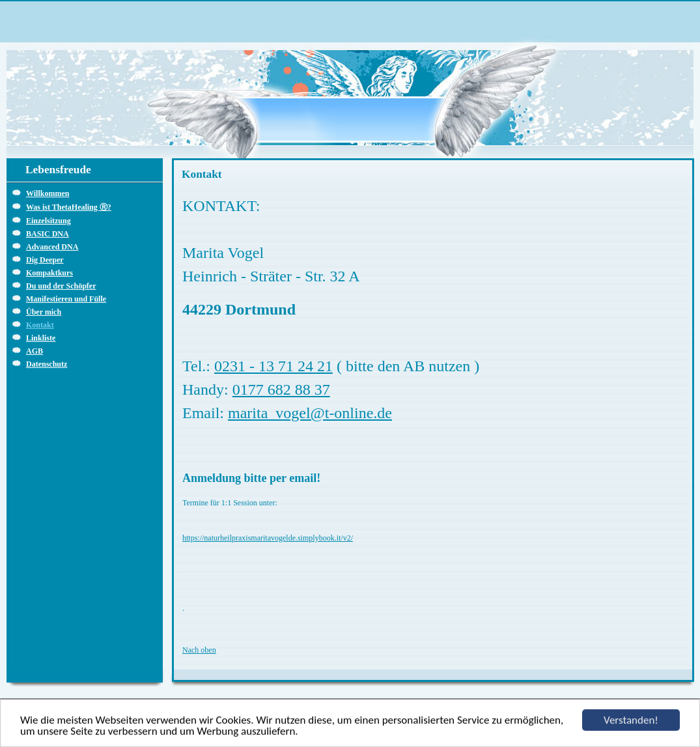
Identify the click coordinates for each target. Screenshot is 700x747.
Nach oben (199, 650)
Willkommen (48, 193)
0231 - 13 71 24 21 (273, 366)
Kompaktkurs (49, 273)
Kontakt (40, 325)
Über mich (44, 312)
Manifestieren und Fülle (66, 299)
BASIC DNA (48, 234)
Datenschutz (47, 364)
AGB (35, 351)
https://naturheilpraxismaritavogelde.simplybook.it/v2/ (268, 538)
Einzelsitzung (49, 221)
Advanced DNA (52, 247)
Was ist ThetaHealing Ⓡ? (69, 207)
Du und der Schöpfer (61, 286)
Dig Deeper (45, 260)
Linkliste (41, 338)
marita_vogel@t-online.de (310, 413)
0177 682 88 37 (281, 389)
